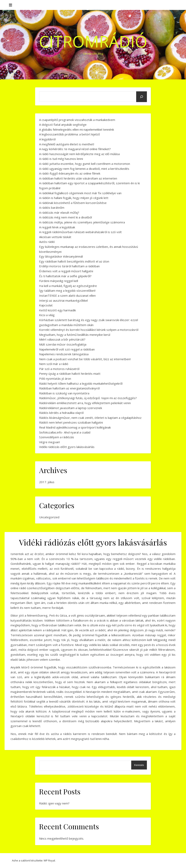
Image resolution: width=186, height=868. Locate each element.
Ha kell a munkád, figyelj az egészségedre (68, 286)
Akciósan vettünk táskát (55, 237)
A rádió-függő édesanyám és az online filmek (70, 173)
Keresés (139, 765)
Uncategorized (49, 517)
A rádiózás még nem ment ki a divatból (66, 217)
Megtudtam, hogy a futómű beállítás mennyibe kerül (75, 335)
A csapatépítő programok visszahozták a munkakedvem (77, 120)
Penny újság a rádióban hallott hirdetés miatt (70, 374)
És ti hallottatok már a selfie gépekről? (65, 276)
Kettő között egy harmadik (57, 310)
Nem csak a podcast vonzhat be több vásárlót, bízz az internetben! (85, 359)
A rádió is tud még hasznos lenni (61, 159)
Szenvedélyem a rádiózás (57, 437)
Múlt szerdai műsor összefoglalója (63, 344)
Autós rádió (47, 242)
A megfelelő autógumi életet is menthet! (67, 144)
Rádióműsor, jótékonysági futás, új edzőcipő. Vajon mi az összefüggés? (88, 398)
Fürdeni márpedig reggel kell (59, 281)
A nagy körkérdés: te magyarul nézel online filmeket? (75, 149)
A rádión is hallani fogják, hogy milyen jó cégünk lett (74, 198)
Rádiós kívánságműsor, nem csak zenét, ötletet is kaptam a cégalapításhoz (90, 418)
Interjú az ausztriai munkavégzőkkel (63, 300)
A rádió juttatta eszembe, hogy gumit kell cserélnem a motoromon (85, 164)
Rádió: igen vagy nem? (54, 803)
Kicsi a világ (47, 315)
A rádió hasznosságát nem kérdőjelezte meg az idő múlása (79, 154)
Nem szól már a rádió (54, 364)
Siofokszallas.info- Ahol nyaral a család (65, 432)
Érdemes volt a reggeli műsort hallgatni (66, 271)
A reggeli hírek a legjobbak (57, 227)
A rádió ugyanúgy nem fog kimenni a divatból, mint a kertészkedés (84, 169)
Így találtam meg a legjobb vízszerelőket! (67, 291)
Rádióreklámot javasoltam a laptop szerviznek (71, 408)
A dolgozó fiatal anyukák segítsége (63, 125)
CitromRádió (93, 41)
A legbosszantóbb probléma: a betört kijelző (69, 134)
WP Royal (49, 860)
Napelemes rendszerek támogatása (64, 354)
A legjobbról (47, 139)
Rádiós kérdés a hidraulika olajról (61, 413)
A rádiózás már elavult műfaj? (59, 212)
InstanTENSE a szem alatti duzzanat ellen (67, 295)
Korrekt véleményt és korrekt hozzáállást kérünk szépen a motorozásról (89, 330)
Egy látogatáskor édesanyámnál (61, 256)
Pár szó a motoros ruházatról (59, 369)
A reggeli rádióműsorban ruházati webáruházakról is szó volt (80, 232)
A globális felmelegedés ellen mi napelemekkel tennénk (77, 129)
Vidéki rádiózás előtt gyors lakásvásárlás (67, 447)
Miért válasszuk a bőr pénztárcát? (62, 339)
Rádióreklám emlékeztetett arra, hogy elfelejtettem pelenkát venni (85, 403)
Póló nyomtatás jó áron (55, 378)
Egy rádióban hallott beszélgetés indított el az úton (74, 261)
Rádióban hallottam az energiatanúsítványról (69, 388)
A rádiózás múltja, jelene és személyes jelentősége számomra (82, 222)
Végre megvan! (49, 442)
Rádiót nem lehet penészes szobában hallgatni (71, 422)
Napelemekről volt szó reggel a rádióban (67, 349)
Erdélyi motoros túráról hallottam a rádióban (69, 266)
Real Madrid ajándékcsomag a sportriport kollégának (75, 427)
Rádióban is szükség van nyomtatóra (64, 393)
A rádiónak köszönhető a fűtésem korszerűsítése (73, 203)
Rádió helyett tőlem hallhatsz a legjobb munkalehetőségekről (81, 383)
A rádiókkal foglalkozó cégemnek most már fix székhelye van (80, 193)
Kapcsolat (46, 305)
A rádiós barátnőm (52, 208)
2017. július (47, 482)
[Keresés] (142, 97)
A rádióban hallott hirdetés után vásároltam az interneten (78, 178)
